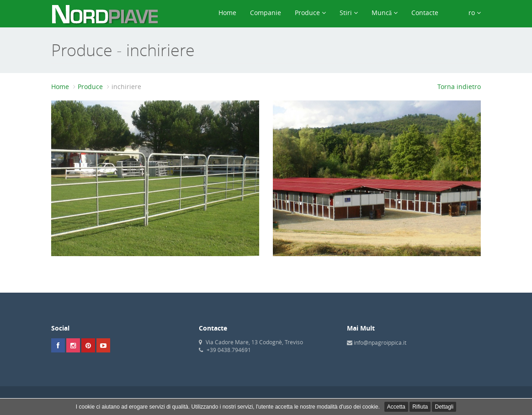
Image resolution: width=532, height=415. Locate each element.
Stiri (349, 13)
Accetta (396, 407)
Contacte (425, 13)
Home (227, 13)
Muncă (385, 13)
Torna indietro (459, 87)
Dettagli (444, 407)
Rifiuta (420, 407)
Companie (266, 13)
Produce (310, 13)
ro (466, 13)
